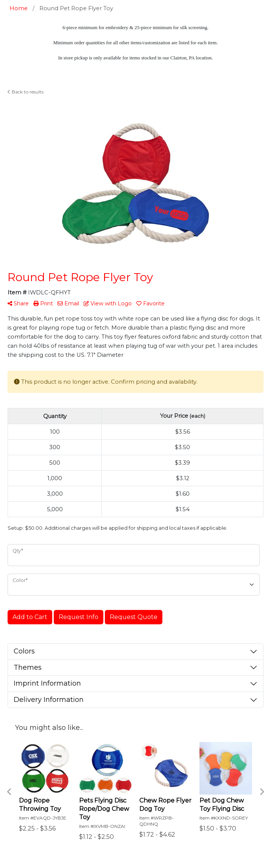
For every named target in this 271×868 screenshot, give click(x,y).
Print (43, 303)
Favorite (150, 303)
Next (262, 792)
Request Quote (134, 617)
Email (68, 303)
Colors (24, 651)
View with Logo (108, 303)
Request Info (79, 617)
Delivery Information (49, 700)
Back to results (26, 92)
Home (19, 8)
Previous (9, 792)
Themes (28, 667)
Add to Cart (30, 617)
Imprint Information (47, 683)
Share (18, 303)
